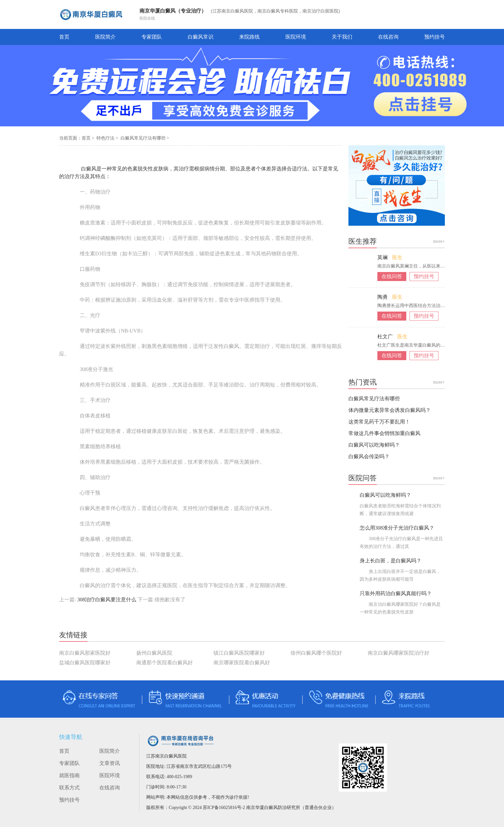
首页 (64, 37)
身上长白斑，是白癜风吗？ (391, 561)
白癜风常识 (201, 37)
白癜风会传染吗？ (369, 456)
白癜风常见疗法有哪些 (144, 138)
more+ (439, 241)
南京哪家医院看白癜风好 (242, 663)
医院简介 (105, 37)
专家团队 (152, 37)
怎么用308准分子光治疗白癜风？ (397, 528)
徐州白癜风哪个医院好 (316, 653)
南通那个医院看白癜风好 (165, 663)
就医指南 (69, 775)
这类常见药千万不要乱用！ (379, 422)
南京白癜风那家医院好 (85, 653)
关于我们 (342, 37)
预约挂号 (435, 37)
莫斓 (383, 257)
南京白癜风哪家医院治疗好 (399, 653)
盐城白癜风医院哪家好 (85, 663)
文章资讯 (110, 763)
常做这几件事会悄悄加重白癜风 (384, 433)
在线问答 (392, 276)
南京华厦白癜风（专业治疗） (173, 11)
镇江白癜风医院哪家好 (239, 653)
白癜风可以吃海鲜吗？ (374, 445)
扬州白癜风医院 (154, 653)
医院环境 (296, 37)
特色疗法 (106, 138)
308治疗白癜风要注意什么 (107, 600)
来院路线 (249, 37)
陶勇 (383, 297)
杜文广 (386, 336)
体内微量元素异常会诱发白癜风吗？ (390, 410)
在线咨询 (388, 37)
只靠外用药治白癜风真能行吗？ (396, 593)
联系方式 (69, 788)
